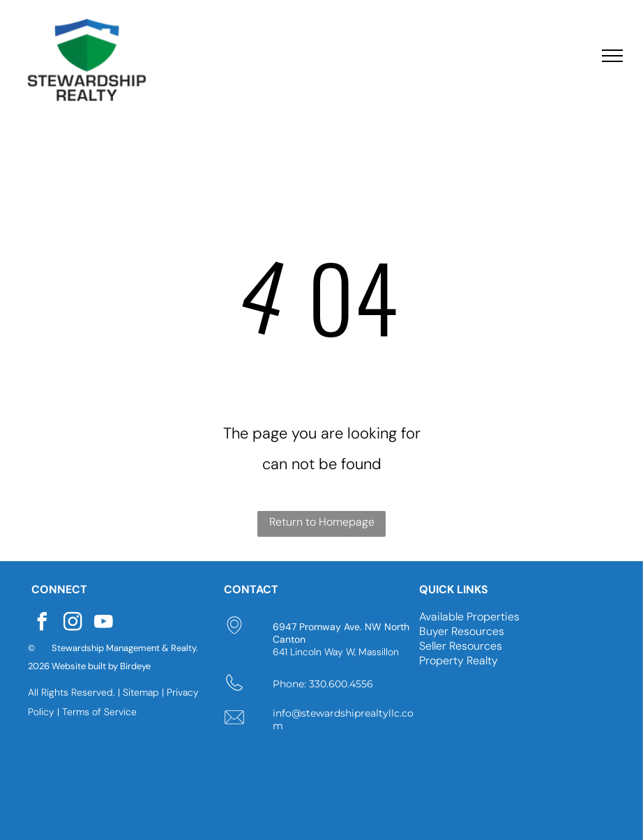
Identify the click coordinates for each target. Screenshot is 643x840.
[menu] (612, 56)
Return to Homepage (322, 522)
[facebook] (42, 624)
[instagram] (73, 624)
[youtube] (103, 624)
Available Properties (469, 617)
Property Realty (459, 660)
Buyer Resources (462, 631)
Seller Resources (461, 646)
